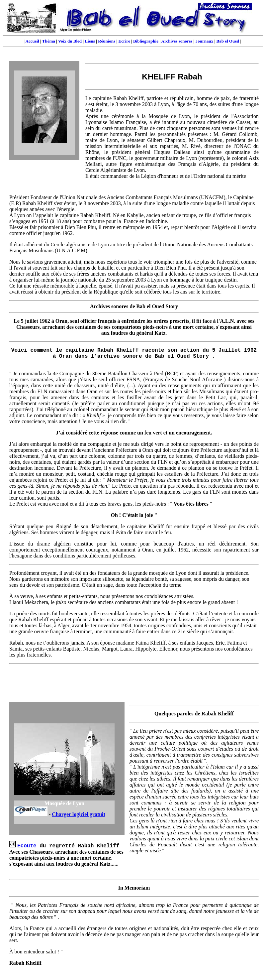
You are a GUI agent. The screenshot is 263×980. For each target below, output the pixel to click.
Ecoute (27, 846)
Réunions (107, 41)
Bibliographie (146, 41)
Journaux (205, 41)
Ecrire (124, 41)
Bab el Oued (228, 41)
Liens (89, 41)
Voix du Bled (70, 41)
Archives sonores (177, 41)
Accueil (33, 41)
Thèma (49, 41)
